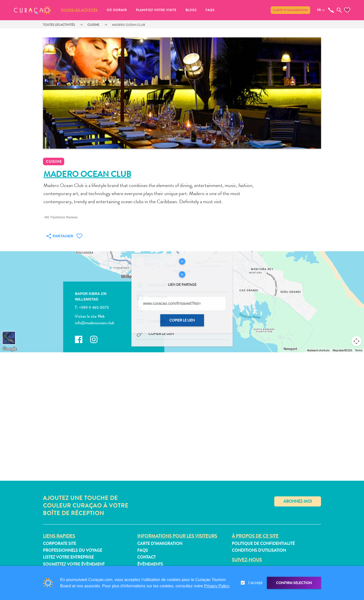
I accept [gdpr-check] (255, 583)
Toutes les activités (79, 10)
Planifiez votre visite (156, 10)
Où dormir (117, 10)
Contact (146, 557)
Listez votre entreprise (68, 557)
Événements (150, 564)
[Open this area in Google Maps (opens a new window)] (10, 349)
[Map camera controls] (356, 341)
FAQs (210, 10)
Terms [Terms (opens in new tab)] (359, 350)
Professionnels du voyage (73, 550)
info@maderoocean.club (95, 323)
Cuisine (93, 25)
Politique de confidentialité (263, 544)
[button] (33, 10)
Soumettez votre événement (74, 564)
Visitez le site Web (90, 316)
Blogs (191, 10)
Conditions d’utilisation (259, 550)
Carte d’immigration (290, 10)
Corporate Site (60, 544)
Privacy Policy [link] (217, 586)
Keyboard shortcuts (318, 350)
